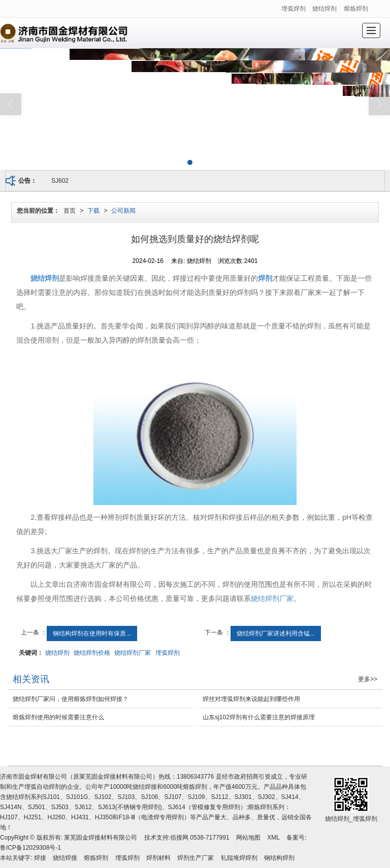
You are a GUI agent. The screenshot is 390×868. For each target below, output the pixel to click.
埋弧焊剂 (294, 9)
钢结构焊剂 (279, 858)
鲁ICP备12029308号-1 (30, 848)
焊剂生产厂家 (196, 858)
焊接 (40, 858)
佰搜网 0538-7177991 (200, 838)
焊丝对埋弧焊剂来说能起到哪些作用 (251, 699)
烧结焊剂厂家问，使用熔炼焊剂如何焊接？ (71, 699)
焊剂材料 (158, 858)
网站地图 (248, 838)
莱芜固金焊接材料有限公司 (101, 838)
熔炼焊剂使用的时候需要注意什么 (58, 717)
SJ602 (60, 181)
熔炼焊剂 (356, 9)
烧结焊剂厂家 (272, 598)
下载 (93, 211)
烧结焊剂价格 (92, 653)
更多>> (368, 679)
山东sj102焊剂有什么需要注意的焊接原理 (259, 717)
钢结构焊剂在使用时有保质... (92, 633)
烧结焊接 (65, 858)
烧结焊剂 (324, 9)
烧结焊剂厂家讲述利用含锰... (276, 633)
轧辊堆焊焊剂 (239, 858)
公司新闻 (123, 211)
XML (273, 838)
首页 (70, 211)
